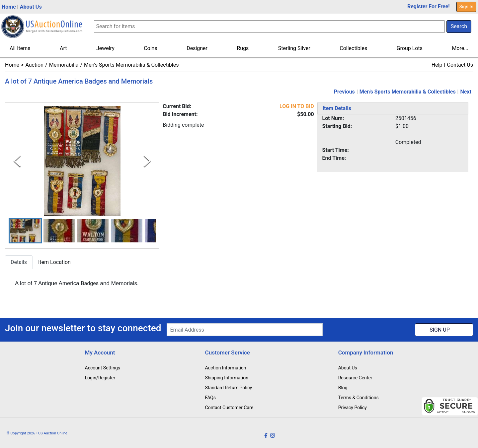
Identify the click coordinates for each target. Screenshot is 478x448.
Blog (343, 388)
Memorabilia (64, 65)
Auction (34, 65)
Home (9, 7)
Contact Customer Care (229, 408)
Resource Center (355, 378)
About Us (31, 7)
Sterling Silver (294, 48)
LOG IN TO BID (297, 106)
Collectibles (353, 48)
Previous (344, 92)
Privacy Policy (353, 408)
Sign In (466, 7)
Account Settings (103, 368)
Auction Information (226, 368)
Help (437, 65)
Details (19, 262)
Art (63, 48)
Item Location (54, 262)
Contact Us (460, 65)
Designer (197, 48)
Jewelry (105, 48)
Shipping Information (227, 378)
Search (459, 26)
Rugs (243, 48)
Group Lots (410, 48)
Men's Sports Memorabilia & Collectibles (131, 65)
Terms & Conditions (358, 398)
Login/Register (100, 378)
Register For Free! (429, 6)
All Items (20, 48)
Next (466, 92)
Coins (151, 48)
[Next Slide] (147, 161)
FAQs (211, 398)
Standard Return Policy (229, 388)
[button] (25, 231)
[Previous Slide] (17, 161)
